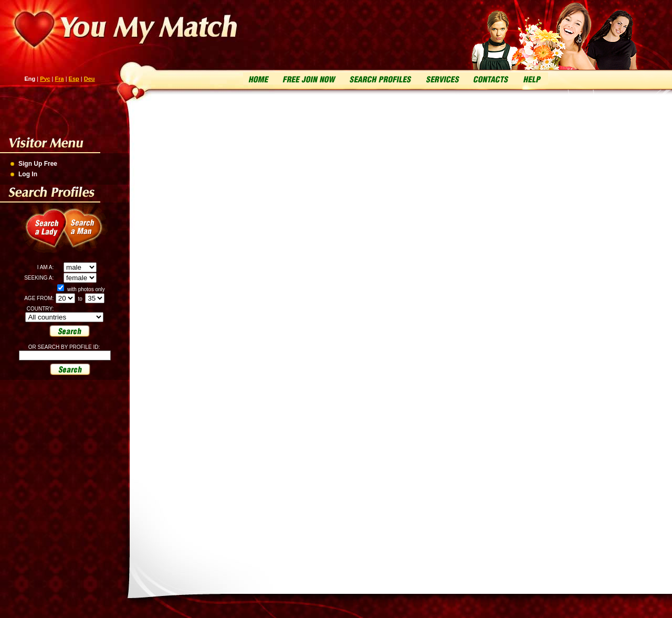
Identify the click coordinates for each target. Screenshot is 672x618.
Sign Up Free (38, 164)
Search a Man (89, 234)
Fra (60, 79)
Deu (90, 79)
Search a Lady (42, 234)
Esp (74, 79)
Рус (45, 79)
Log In (28, 174)
